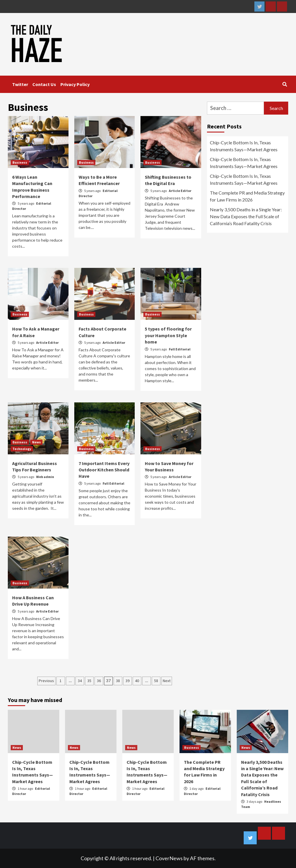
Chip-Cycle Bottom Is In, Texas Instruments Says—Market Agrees (244, 146)
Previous (46, 681)
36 (99, 681)
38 (118, 681)
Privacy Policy (75, 84)
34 (80, 681)
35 (89, 681)
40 (137, 681)
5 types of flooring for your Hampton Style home (168, 335)
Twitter (20, 84)
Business (20, 162)
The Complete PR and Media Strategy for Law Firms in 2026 (247, 196)
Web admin (45, 477)
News (36, 442)
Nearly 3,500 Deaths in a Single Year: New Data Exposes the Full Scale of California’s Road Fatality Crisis (246, 216)
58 (156, 681)
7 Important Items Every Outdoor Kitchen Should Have (104, 470)
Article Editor (180, 191)
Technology (22, 449)
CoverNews (169, 858)
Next (167, 681)
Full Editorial (180, 349)
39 (127, 681)
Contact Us (44, 84)
